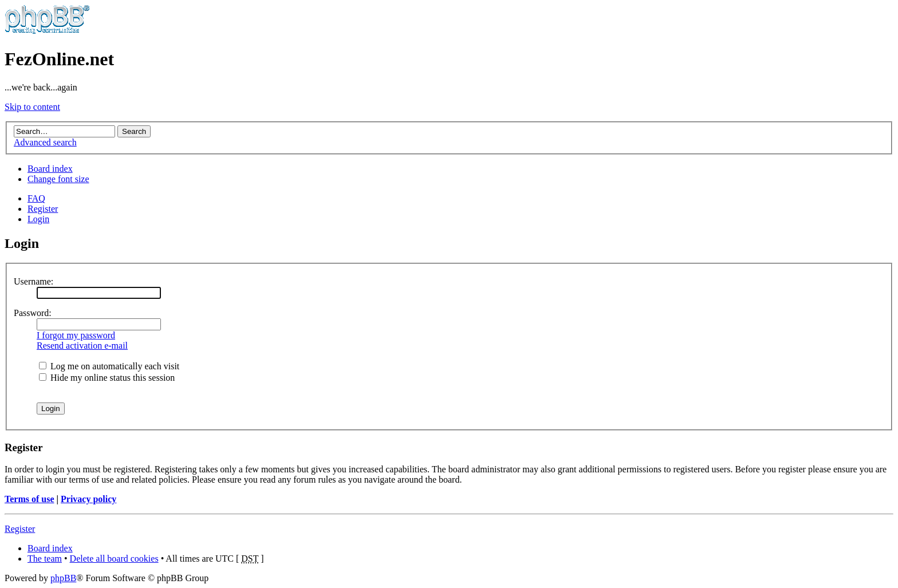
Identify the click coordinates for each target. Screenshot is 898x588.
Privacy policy (88, 499)
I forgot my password (76, 335)
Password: (33, 313)
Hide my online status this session (107, 378)
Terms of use (29, 499)
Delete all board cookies (114, 559)
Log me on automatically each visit (109, 366)
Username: (34, 281)
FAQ (36, 198)
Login (38, 219)
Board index (50, 169)
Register (43, 209)
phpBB (63, 578)
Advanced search (45, 142)
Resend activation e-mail (82, 346)
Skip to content (32, 107)
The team (45, 559)
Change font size (58, 179)
